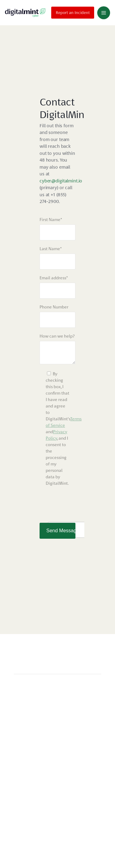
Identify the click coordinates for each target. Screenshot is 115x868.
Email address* (54, 278)
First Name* (51, 220)
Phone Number (54, 307)
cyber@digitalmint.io (61, 181)
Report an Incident (73, 12)
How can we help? (57, 336)
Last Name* (51, 249)
